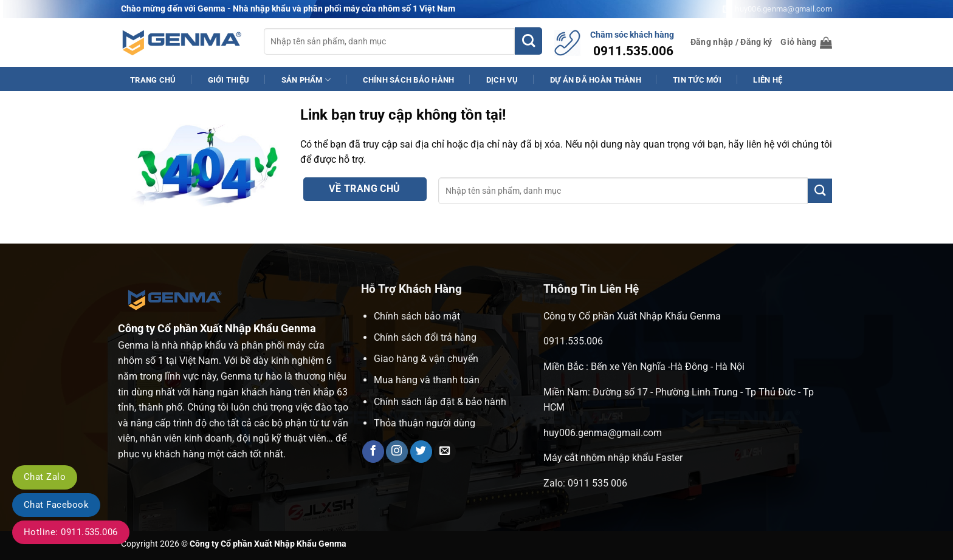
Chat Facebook (56, 505)
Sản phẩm (306, 80)
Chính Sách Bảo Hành (409, 80)
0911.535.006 (573, 341)
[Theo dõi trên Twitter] (421, 452)
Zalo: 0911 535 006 (585, 483)
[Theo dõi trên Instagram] (397, 452)
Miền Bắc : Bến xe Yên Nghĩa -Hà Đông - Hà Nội (644, 367)
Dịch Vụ (502, 80)
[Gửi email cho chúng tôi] (445, 452)
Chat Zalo (45, 477)
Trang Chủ (153, 80)
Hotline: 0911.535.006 (71, 532)
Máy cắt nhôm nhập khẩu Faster (613, 458)
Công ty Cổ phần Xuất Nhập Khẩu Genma (632, 316)
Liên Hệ (768, 80)
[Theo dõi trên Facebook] (373, 452)
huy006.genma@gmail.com (603, 433)
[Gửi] (528, 41)
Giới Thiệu (229, 80)
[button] (731, 43)
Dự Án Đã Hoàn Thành (596, 80)
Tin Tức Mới (697, 80)
